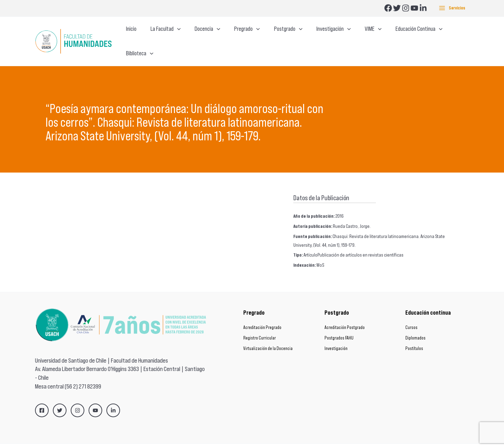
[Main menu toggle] (452, 8)
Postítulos (414, 335)
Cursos (411, 314)
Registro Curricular (260, 325)
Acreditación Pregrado (262, 314)
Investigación (336, 335)
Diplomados (415, 325)
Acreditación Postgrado (345, 314)
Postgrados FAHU (339, 325)
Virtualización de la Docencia (268, 335)
